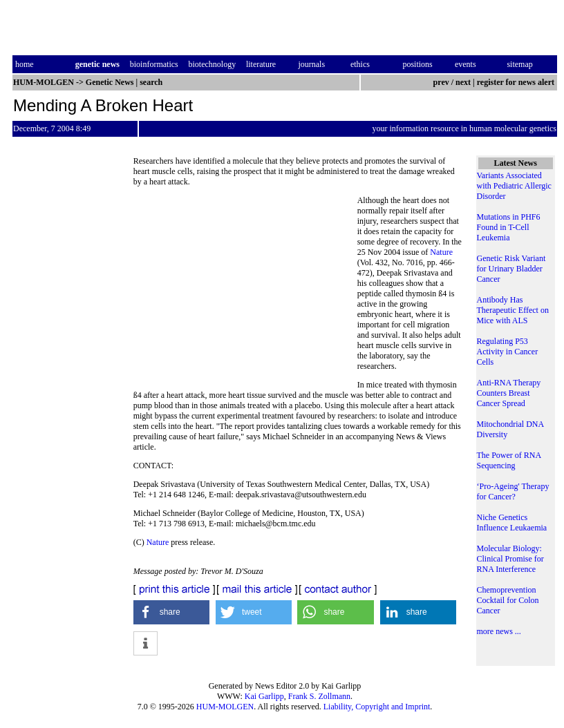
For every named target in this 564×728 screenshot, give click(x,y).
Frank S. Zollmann (319, 696)
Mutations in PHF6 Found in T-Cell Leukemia (509, 227)
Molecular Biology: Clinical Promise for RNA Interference (510, 559)
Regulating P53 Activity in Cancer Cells (508, 352)
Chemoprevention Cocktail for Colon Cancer (508, 600)
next (463, 82)
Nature (441, 252)
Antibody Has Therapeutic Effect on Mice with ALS (513, 310)
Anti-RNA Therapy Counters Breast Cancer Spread (509, 393)
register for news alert (517, 82)
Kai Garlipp (264, 696)
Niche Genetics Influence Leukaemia (512, 523)
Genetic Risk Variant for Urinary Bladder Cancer (511, 269)
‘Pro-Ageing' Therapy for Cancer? (513, 491)
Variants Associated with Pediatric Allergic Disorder (514, 186)
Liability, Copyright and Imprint (377, 707)
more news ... (499, 631)
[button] (172, 612)
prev (441, 82)
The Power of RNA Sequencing (509, 460)
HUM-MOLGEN (225, 707)
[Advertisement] (245, 290)
